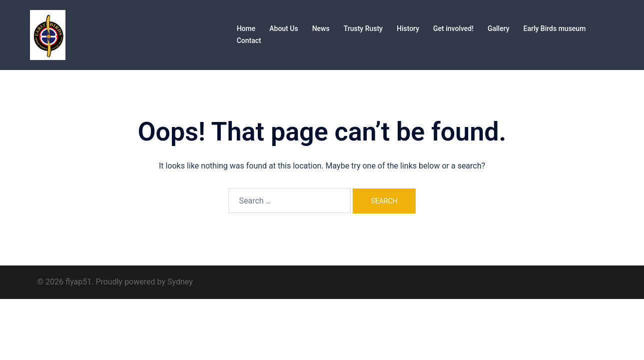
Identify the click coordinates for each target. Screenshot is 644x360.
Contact (249, 40)
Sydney (180, 282)
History (408, 28)
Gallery (499, 28)
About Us (284, 28)
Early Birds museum (555, 28)
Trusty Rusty (363, 28)
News (321, 28)
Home (246, 28)
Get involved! (453, 28)
